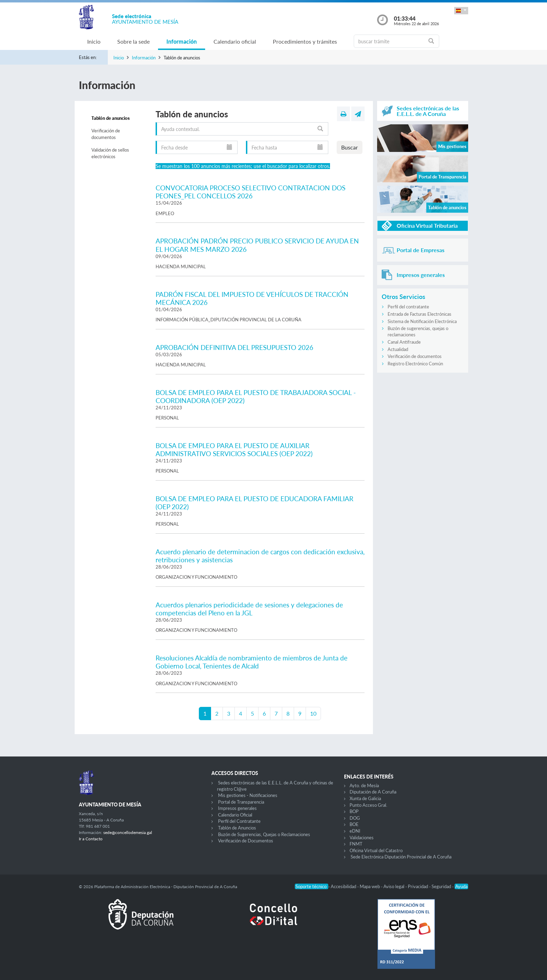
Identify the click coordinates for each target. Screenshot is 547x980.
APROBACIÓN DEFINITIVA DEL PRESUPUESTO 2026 (234, 347)
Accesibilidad (344, 886)
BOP (354, 811)
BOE (354, 824)
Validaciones (362, 838)
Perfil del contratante (408, 307)
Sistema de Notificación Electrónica (422, 321)
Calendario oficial (235, 41)
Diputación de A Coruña (373, 792)
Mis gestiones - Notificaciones (248, 795)
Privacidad (418, 886)
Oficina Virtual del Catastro (376, 850)
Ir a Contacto (91, 839)
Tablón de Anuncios (237, 828)
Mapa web (370, 886)
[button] (461, 11)
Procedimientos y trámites (305, 41)
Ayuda (461, 886)
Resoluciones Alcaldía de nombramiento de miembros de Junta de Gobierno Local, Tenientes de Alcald (252, 662)
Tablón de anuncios (111, 118)
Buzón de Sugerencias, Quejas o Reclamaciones (264, 834)
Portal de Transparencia (241, 802)
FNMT (356, 844)
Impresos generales (237, 808)
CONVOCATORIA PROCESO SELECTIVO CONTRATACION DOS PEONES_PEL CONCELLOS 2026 (250, 192)
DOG (355, 818)
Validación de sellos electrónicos (110, 153)
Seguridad (442, 886)
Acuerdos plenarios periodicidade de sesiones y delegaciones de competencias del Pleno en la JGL (249, 609)
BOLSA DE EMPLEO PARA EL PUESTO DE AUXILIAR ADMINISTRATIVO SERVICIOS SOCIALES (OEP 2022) (234, 449)
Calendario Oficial (235, 815)
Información (182, 41)
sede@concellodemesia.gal (128, 832)
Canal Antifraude (404, 342)
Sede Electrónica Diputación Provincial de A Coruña (401, 857)
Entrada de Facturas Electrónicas (419, 314)
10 (313, 713)
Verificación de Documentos (246, 841)
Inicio (94, 41)
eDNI (355, 831)
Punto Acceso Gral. (368, 805)
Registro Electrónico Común (415, 364)
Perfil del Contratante (239, 821)
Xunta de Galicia (365, 798)
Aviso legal (394, 886)
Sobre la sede (133, 41)
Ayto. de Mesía (364, 785)
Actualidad (398, 349)
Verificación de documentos (106, 134)
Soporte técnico (312, 886)
